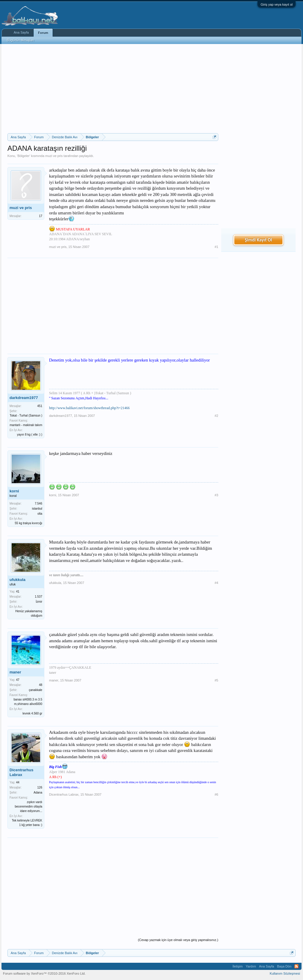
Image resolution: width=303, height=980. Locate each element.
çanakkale (36, 690)
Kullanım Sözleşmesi (285, 973)
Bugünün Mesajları (21, 40)
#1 (216, 247)
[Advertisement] (113, 89)
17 (41, 216)
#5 (216, 680)
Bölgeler (23, 156)
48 (41, 685)
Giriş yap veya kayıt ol (277, 4)
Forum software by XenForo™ (44, 973)
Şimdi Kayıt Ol (258, 240)
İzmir (39, 602)
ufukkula (17, 580)
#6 (216, 794)
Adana (38, 793)
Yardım (251, 966)
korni (14, 491)
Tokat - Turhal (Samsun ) (26, 416)
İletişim (238, 966)
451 (40, 406)
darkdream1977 (24, 398)
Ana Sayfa (21, 32)
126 (40, 787)
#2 (216, 416)
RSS (296, 966)
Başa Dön (284, 966)
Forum (43, 33)
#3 (216, 495)
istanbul (37, 509)
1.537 (39, 597)
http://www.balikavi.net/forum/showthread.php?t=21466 (89, 408)
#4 (216, 583)
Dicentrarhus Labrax (21, 772)
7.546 (39, 504)
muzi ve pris (54, 156)
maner (15, 672)
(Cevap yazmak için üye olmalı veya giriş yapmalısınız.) (178, 940)
